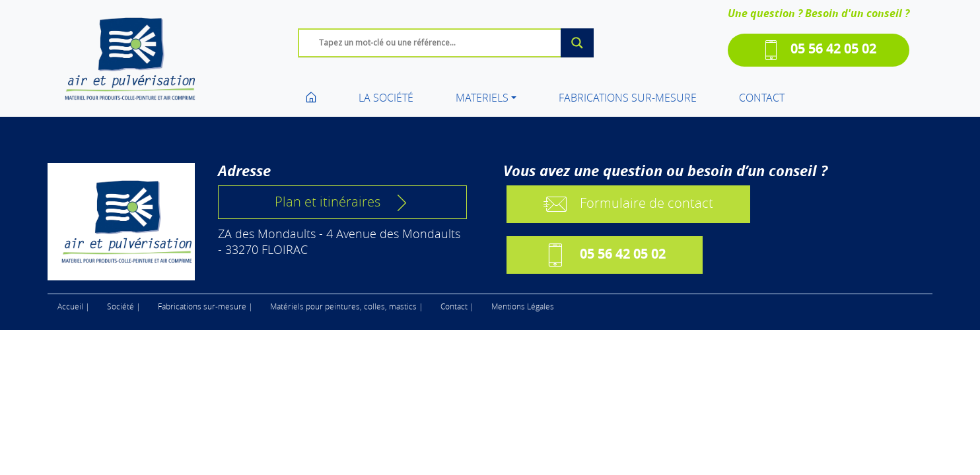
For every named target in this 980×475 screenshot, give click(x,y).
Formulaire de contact (628, 204)
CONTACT (762, 98)
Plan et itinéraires (342, 202)
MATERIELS (482, 98)
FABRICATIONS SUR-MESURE (628, 98)
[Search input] (449, 42)
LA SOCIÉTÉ (386, 98)
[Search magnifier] (577, 43)
